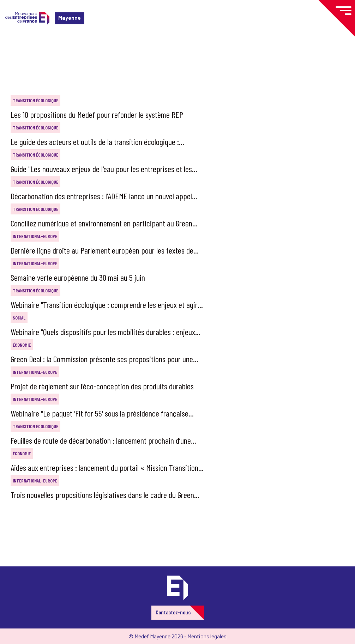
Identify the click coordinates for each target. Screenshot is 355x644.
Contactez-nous (173, 612)
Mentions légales (207, 636)
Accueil (17, 47)
